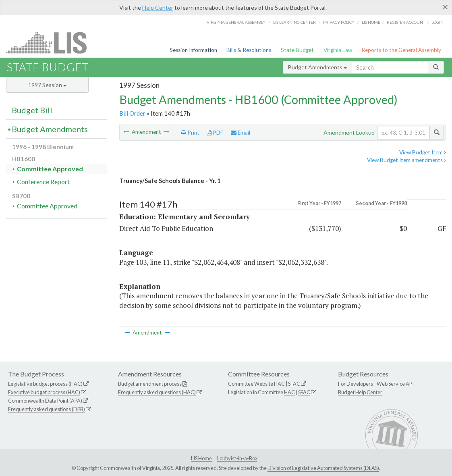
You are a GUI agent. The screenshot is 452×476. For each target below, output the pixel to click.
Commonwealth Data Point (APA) (45, 401)
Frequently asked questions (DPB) (47, 409)
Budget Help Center (360, 392)
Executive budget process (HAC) (44, 392)
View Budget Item (423, 152)
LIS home (371, 22)
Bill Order (132, 113)
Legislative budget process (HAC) (45, 384)
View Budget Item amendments (406, 160)
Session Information (193, 50)
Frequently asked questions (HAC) (157, 392)
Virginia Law (338, 50)
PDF (215, 133)
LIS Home (201, 458)
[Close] (445, 7)
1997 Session (47, 85)
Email (241, 133)
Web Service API (395, 384)
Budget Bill (32, 110)
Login (437, 22)
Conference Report (43, 182)
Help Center (158, 7)
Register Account (406, 22)
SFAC (294, 384)
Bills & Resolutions (249, 50)
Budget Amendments (317, 67)
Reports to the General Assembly (401, 50)
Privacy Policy (339, 22)
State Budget (297, 50)
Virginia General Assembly (236, 22)
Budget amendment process (150, 384)
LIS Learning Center (294, 22)
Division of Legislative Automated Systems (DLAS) (323, 468)
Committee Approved (50, 169)
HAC (279, 384)
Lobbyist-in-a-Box (237, 458)
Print (190, 133)
